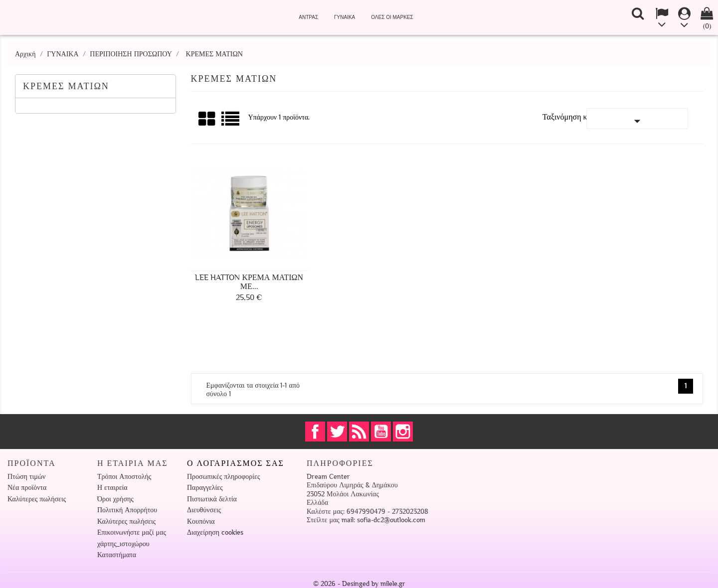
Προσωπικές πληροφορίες (223, 477)
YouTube (381, 432)
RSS (359, 432)
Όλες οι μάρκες (392, 17)
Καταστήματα (117, 555)
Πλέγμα (207, 119)
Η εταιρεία (112, 488)
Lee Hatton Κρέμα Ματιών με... (249, 282)
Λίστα (231, 122)
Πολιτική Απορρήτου (127, 510)
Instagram (403, 432)
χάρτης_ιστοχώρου (123, 544)
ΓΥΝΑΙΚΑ (345, 17)
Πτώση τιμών (26, 477)
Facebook (315, 432)
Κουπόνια (201, 521)
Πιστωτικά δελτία (212, 499)
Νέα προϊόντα (27, 488)
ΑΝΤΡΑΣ (308, 17)
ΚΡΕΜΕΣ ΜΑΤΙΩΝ (66, 86)
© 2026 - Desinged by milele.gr (359, 584)
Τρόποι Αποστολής (124, 477)
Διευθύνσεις (204, 510)
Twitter (337, 432)
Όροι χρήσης (115, 499)
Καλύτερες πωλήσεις (37, 499)
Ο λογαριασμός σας (236, 463)
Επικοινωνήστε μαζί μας (132, 532)
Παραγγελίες (205, 488)
